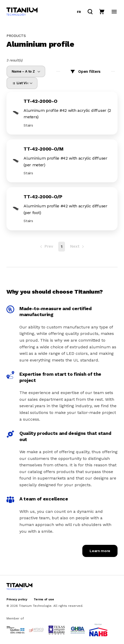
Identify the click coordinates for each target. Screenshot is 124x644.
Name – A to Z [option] (23, 71)
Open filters (89, 72)
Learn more (100, 551)
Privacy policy (17, 599)
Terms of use (44, 599)
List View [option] (22, 83)
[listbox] (26, 71)
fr (79, 12)
